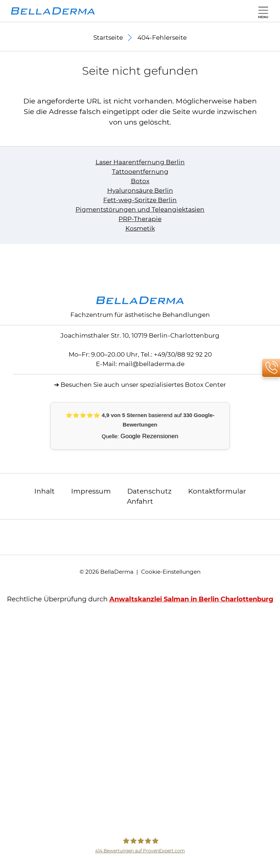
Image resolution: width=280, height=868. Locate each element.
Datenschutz (149, 491)
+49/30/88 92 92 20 (183, 354)
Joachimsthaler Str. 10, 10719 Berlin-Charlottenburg (140, 335)
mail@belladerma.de (151, 364)
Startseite (108, 38)
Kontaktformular (217, 491)
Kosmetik (140, 228)
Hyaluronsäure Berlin (140, 191)
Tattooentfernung (140, 172)
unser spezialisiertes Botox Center (174, 385)
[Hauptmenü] (262, 11)
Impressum (91, 491)
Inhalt (44, 491)
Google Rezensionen (149, 436)
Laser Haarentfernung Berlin (140, 162)
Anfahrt (140, 501)
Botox (140, 181)
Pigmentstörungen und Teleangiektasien (140, 209)
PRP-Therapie (140, 219)
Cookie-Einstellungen (171, 572)
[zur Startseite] (53, 11)
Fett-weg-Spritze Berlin (140, 200)
